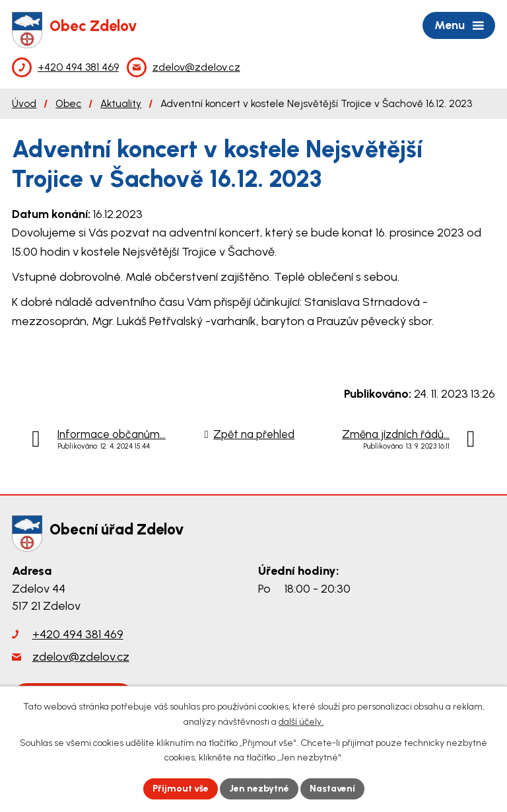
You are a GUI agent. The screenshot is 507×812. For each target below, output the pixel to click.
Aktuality (121, 103)
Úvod (24, 103)
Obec (68, 103)
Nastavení (332, 789)
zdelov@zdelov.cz (81, 657)
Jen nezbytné (259, 789)
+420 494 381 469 (78, 634)
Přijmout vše (181, 789)
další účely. (301, 722)
